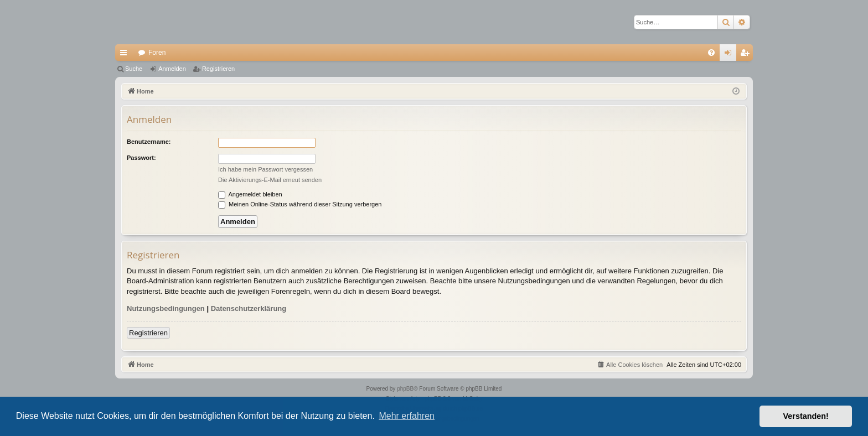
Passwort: (141, 158)
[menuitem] (711, 53)
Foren (157, 53)
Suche (134, 69)
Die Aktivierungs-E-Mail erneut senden (270, 180)
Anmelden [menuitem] (730, 55)
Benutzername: (149, 142)
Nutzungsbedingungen (166, 308)
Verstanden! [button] (806, 416)
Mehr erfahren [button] (407, 416)
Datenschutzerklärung (249, 308)
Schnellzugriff (126, 55)
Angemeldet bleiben (250, 194)
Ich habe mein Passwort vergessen (265, 169)
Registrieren (218, 69)
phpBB (405, 389)
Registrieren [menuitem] (747, 55)
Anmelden (172, 69)
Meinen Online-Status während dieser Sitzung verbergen (300, 204)
